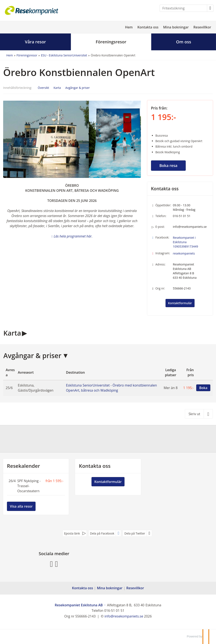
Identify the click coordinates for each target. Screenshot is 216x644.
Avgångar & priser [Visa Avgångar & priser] (77, 88)
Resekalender (23, 466)
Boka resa (168, 165)
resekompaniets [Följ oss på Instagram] (184, 253)
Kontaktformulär (180, 303)
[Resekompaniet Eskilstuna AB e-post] (124, 616)
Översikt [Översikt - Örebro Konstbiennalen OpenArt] (44, 88)
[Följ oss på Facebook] (52, 563)
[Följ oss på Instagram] (57, 563)
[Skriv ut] (199, 414)
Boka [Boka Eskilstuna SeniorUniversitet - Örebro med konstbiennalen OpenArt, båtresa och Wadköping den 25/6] (203, 388)
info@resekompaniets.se (190, 227)
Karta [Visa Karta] (57, 88)
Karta (12, 333)
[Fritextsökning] (183, 8)
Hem (129, 27)
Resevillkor (202, 27)
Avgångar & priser (32, 355)
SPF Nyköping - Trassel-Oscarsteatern (29, 486)
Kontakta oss (148, 27)
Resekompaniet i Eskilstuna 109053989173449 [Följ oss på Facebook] (186, 242)
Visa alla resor (21, 506)
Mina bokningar (176, 27)
